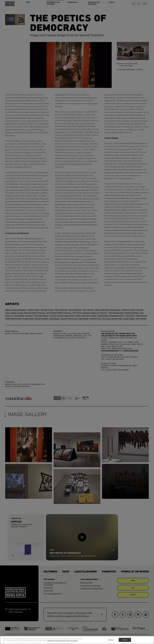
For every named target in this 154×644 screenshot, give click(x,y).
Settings (111, 640)
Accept (125, 640)
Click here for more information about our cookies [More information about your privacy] (62, 641)
